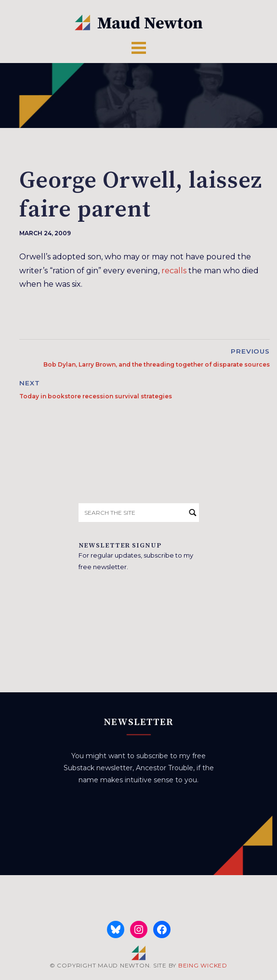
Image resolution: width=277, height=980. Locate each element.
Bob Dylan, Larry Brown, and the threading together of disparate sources (157, 364)
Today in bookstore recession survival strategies (96, 396)
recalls (174, 271)
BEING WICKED (203, 965)
